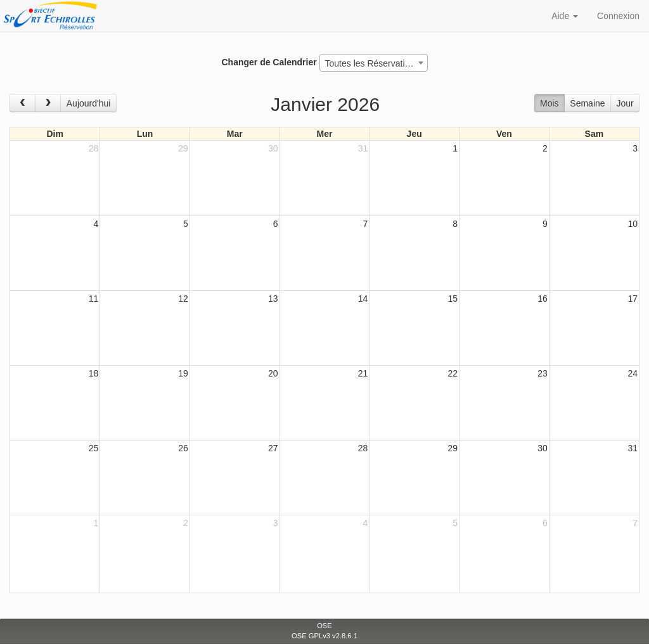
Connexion (618, 16)
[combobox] (374, 63)
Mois (549, 103)
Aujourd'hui (89, 103)
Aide (565, 16)
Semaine (587, 103)
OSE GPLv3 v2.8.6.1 (324, 636)
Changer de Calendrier (269, 62)
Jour (625, 103)
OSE (324, 626)
